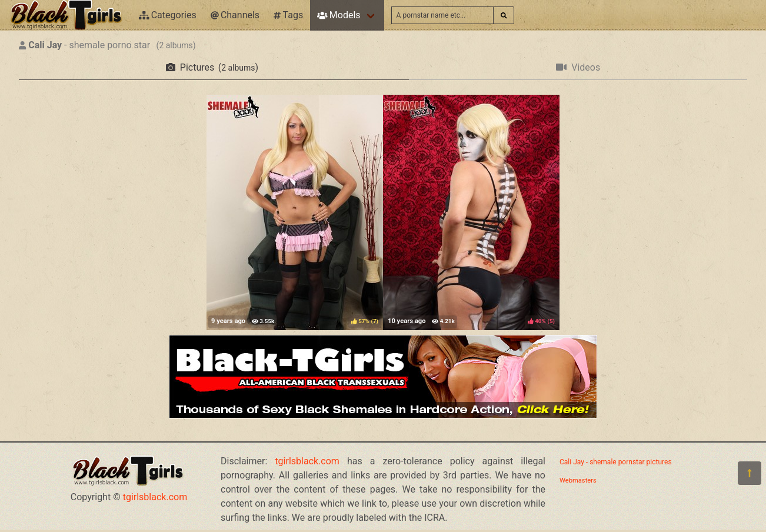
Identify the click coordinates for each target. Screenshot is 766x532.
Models (339, 15)
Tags (288, 15)
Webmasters (578, 481)
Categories (168, 15)
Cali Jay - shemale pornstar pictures (616, 462)
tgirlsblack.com (155, 497)
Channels (235, 15)
